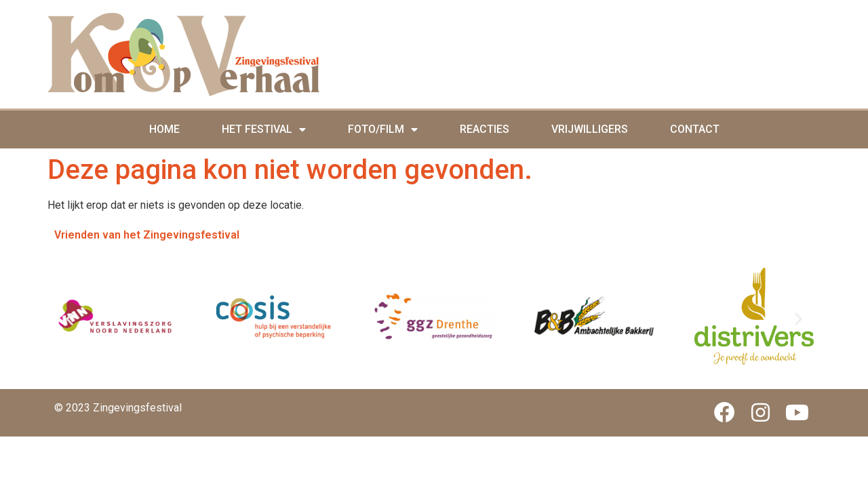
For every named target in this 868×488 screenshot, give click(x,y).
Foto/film (383, 129)
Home (164, 129)
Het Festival (264, 129)
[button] (70, 318)
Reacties (485, 129)
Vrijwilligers (590, 129)
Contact (695, 129)
